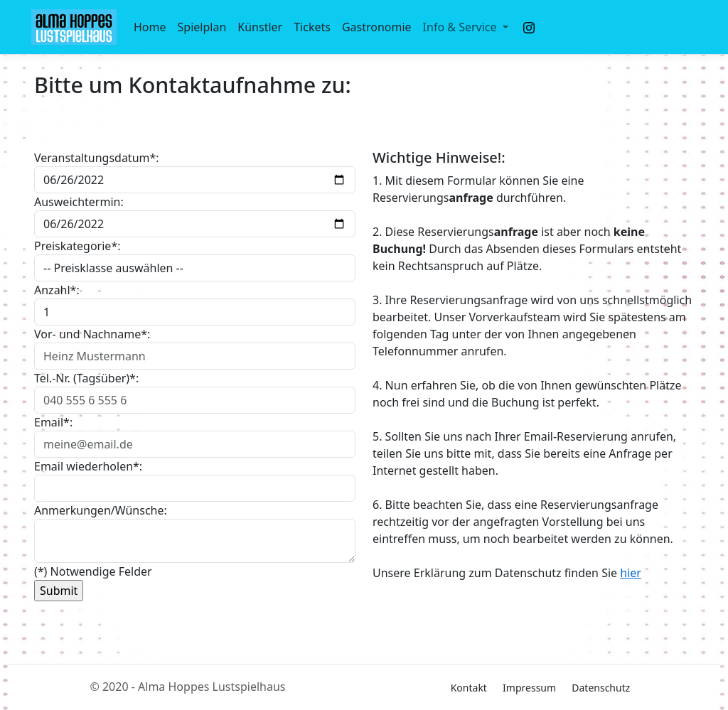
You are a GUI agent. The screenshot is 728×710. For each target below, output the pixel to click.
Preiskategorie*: (77, 246)
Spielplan (202, 27)
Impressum (529, 688)
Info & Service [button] (461, 27)
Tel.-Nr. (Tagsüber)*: (86, 378)
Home (150, 27)
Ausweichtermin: (79, 202)
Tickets (312, 27)
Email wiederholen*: (88, 466)
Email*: (53, 422)
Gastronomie (377, 27)
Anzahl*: (57, 290)
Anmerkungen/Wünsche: (101, 510)
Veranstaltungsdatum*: (97, 158)
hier (631, 573)
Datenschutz (601, 688)
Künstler (260, 27)
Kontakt (469, 688)
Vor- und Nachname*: (92, 334)
